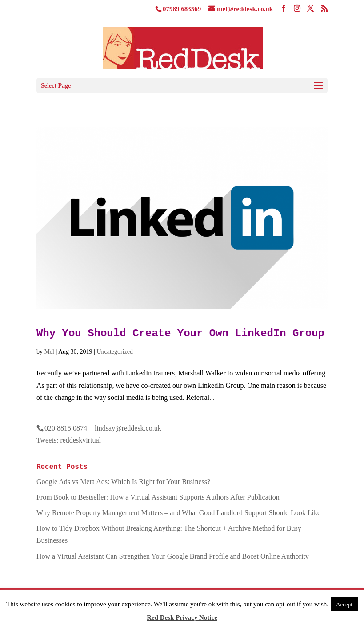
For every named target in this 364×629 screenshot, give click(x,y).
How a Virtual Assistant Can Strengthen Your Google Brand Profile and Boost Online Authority (173, 556)
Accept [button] (344, 604)
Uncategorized (115, 352)
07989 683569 (182, 9)
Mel (49, 352)
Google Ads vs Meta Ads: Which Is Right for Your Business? (123, 482)
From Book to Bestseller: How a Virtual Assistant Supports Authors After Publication (158, 497)
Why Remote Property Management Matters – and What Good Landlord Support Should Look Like (178, 513)
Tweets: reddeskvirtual (69, 440)
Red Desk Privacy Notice (182, 617)
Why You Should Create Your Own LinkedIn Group (180, 333)
